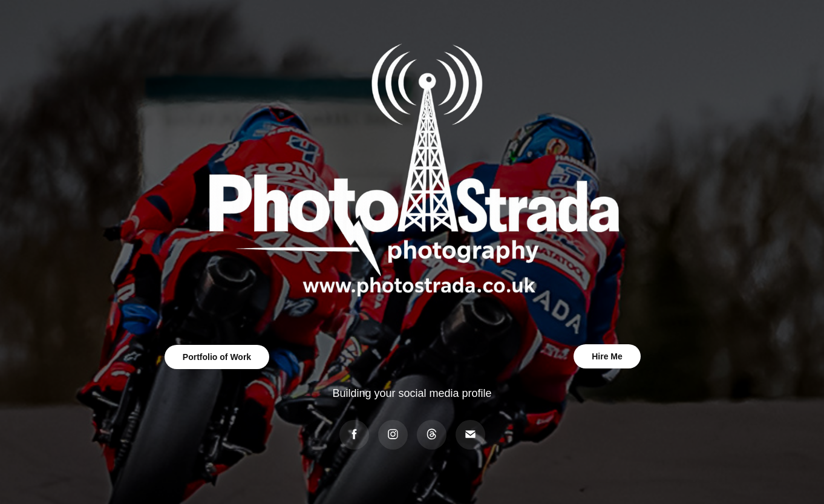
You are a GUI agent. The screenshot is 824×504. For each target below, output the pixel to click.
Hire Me (607, 356)
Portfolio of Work (217, 357)
